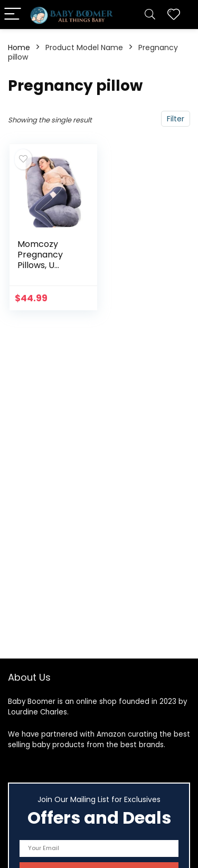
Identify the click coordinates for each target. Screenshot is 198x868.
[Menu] (13, 15)
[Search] (150, 15)
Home (19, 47)
